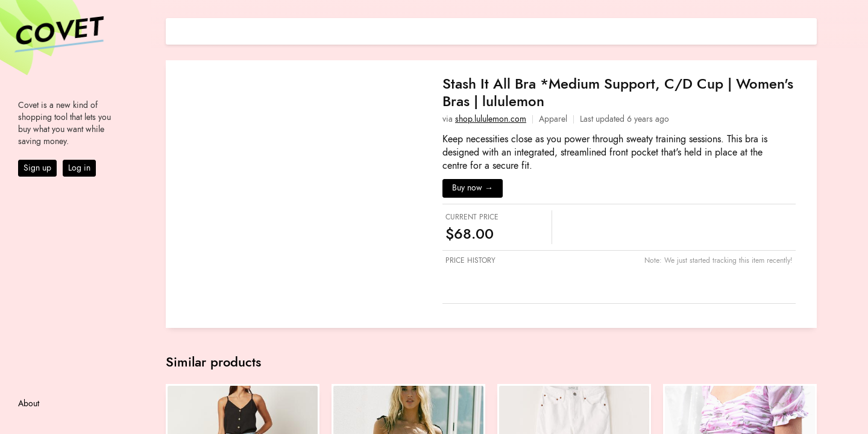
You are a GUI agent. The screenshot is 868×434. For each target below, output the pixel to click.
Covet (58, 33)
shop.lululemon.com (491, 119)
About (29, 404)
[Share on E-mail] (808, 30)
